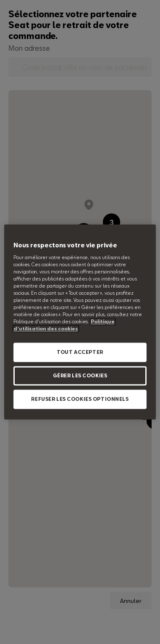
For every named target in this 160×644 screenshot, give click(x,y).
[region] (80, 322)
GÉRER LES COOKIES (80, 376)
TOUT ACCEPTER (80, 352)
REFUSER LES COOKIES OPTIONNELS (80, 399)
